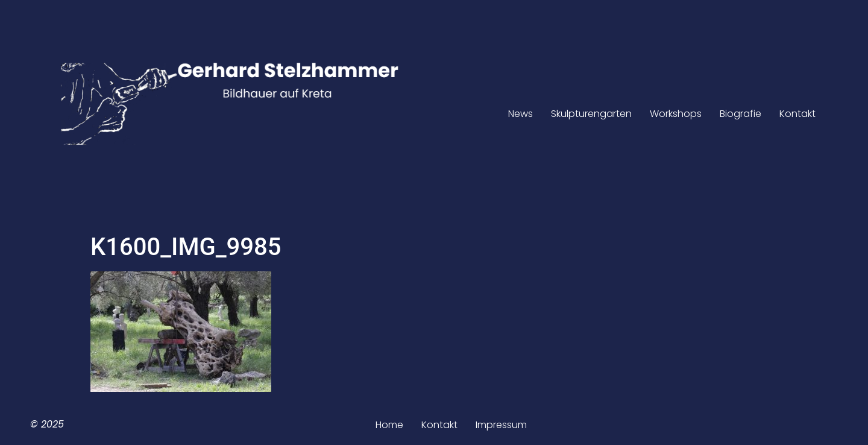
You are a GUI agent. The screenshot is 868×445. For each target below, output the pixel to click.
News (520, 114)
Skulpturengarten (591, 114)
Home (389, 425)
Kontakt (797, 114)
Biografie (741, 114)
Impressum (501, 425)
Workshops (676, 114)
